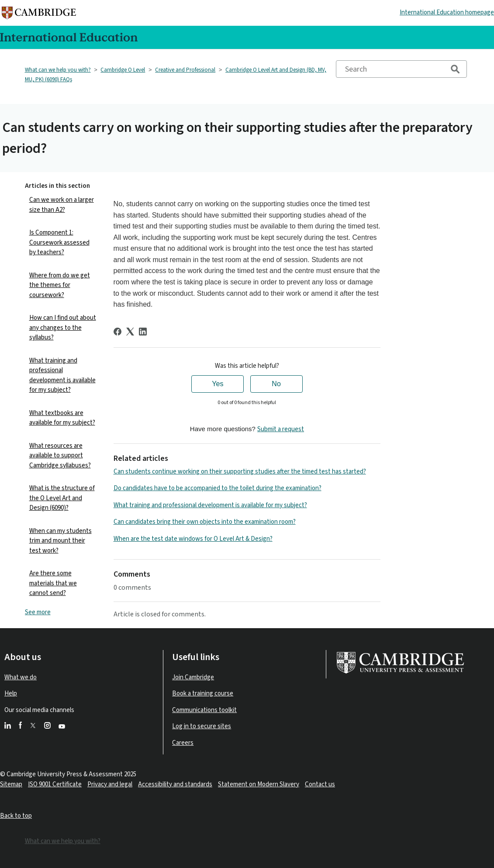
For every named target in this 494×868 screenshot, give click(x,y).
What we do (21, 677)
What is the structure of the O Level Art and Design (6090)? (62, 498)
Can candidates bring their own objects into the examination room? (205, 522)
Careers (183, 743)
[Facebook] (117, 332)
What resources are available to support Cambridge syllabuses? (60, 456)
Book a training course (203, 693)
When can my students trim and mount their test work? (60, 541)
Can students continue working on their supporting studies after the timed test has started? (240, 472)
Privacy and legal (110, 784)
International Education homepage (447, 12)
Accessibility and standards (175, 784)
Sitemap (11, 784)
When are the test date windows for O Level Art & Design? (193, 539)
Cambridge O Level (123, 70)
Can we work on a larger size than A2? (62, 205)
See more (38, 612)
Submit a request (281, 429)
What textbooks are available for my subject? (62, 418)
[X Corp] (130, 332)
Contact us (320, 784)
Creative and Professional (185, 70)
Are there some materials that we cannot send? (53, 583)
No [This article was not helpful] (276, 384)
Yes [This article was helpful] (218, 384)
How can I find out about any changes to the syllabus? (63, 328)
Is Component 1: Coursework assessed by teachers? (59, 242)
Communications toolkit (204, 710)
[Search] (401, 69)
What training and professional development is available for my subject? (62, 375)
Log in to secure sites (202, 726)
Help (11, 693)
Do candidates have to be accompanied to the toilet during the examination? (218, 488)
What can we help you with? (58, 70)
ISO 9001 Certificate (55, 784)
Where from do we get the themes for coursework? (60, 285)
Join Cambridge (193, 677)
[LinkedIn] (143, 332)
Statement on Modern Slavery (259, 784)
